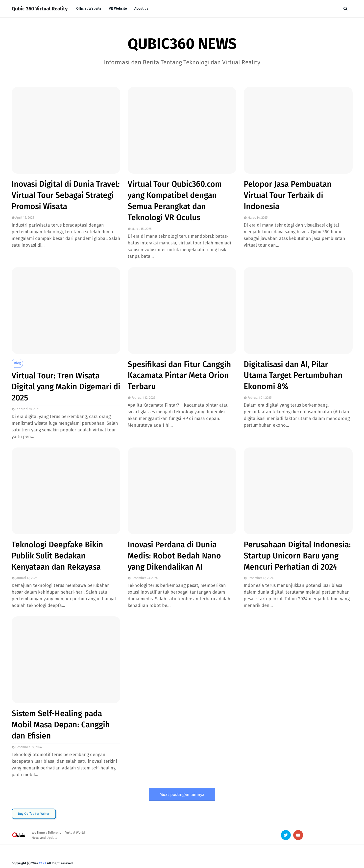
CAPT (43, 863)
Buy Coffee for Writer (34, 814)
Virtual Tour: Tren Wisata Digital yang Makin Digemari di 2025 (66, 387)
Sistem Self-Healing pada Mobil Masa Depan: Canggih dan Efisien (61, 725)
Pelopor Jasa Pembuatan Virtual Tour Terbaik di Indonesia (288, 195)
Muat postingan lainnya (182, 795)
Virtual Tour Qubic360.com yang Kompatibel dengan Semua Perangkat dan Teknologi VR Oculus (175, 201)
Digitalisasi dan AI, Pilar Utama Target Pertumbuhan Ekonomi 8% (293, 375)
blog (17, 363)
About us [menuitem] (141, 9)
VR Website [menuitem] (118, 9)
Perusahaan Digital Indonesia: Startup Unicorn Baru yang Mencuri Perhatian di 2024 (297, 556)
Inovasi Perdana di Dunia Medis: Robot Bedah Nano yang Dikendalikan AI (174, 556)
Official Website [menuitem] (89, 9)
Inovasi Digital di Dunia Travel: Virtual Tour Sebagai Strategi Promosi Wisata (66, 195)
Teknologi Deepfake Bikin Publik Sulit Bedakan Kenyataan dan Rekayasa (57, 556)
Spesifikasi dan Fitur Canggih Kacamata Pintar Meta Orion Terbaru (179, 375)
